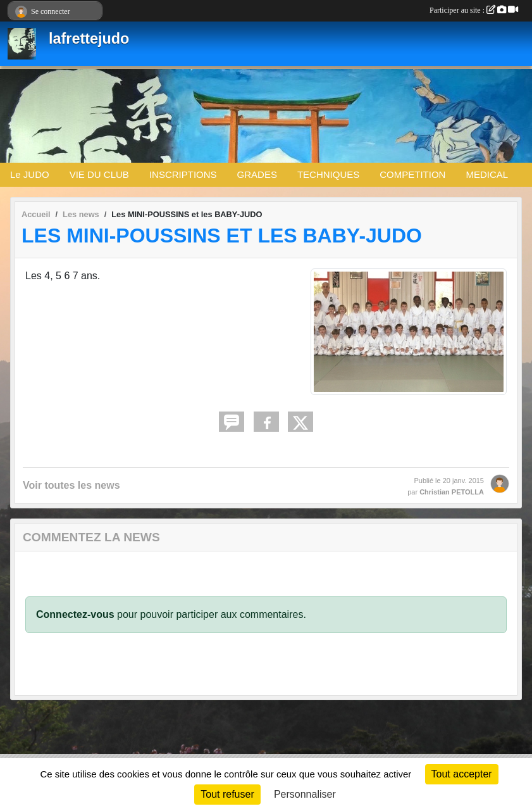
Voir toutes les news (71, 485)
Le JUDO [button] (30, 174)
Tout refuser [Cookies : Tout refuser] (227, 794)
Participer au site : (474, 10)
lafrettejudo (89, 39)
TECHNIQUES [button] (328, 174)
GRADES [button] (257, 174)
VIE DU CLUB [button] (99, 174)
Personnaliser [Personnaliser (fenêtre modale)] (305, 794)
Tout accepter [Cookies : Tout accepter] (462, 774)
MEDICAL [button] (487, 174)
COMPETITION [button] (412, 174)
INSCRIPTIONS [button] (183, 174)
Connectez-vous (75, 614)
